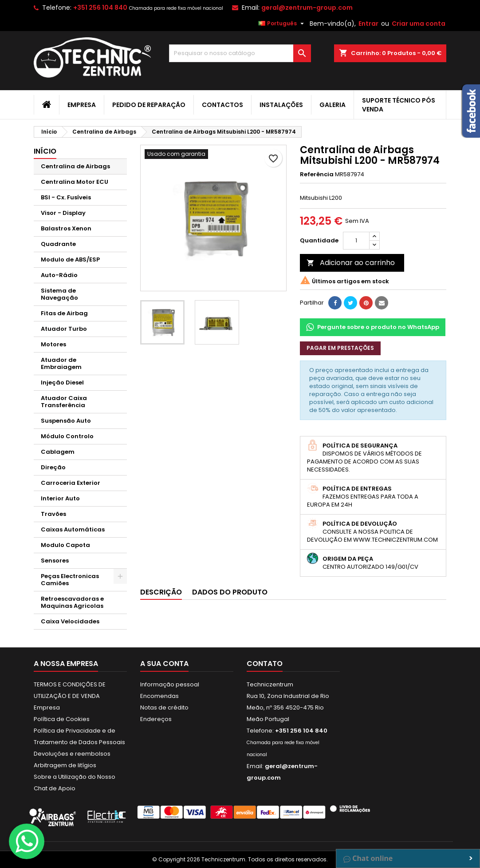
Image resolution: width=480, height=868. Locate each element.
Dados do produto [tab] (230, 592)
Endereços (156, 719)
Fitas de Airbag (64, 313)
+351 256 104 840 (100, 8)
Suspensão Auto (66, 421)
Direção (53, 467)
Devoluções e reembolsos (72, 754)
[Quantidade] (356, 241)
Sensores (55, 561)
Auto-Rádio (59, 275)
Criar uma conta (419, 24)
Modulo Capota (65, 545)
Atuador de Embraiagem (61, 363)
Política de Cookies (62, 719)
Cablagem (58, 452)
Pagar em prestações (340, 348)
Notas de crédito (164, 707)
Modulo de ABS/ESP (70, 260)
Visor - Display (63, 213)
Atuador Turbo (64, 329)
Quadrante (58, 244)
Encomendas (159, 696)
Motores (53, 344)
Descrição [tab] (161, 592)
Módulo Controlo (67, 436)
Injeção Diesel (62, 382)
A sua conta (164, 664)
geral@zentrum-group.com (307, 8)
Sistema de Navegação (59, 294)
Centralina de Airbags (75, 166)
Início (45, 151)
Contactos (222, 105)
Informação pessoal (170, 684)
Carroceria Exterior (71, 483)
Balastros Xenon (66, 228)
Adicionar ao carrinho (351, 263)
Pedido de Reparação (149, 105)
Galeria (332, 105)
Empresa (82, 105)
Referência (317, 174)
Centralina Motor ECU (75, 182)
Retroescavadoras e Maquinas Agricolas (72, 602)
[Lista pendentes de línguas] (282, 24)
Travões (53, 514)
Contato (265, 664)
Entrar (368, 24)
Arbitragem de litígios (65, 765)
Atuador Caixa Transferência (64, 402)
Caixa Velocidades (70, 621)
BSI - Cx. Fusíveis (66, 197)
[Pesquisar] (240, 53)
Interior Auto (60, 498)
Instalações (281, 105)
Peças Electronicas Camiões (70, 580)
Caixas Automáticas (73, 529)
